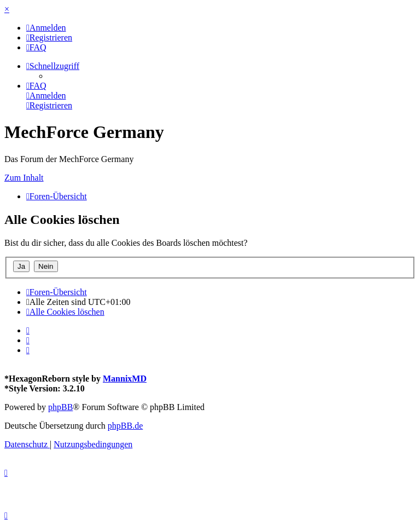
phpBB (60, 407)
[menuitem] (46, 28)
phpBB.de (125, 426)
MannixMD (125, 379)
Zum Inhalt (24, 178)
